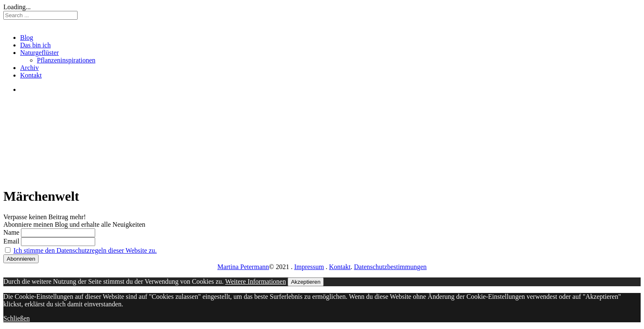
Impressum (309, 267)
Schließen (17, 318)
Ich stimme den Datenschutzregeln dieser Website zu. (85, 250)
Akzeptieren (306, 282)
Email (11, 241)
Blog (27, 38)
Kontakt (31, 75)
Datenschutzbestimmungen (390, 267)
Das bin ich (35, 45)
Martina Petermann (243, 267)
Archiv (29, 68)
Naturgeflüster (39, 53)
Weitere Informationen (256, 281)
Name (11, 232)
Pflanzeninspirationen (66, 60)
